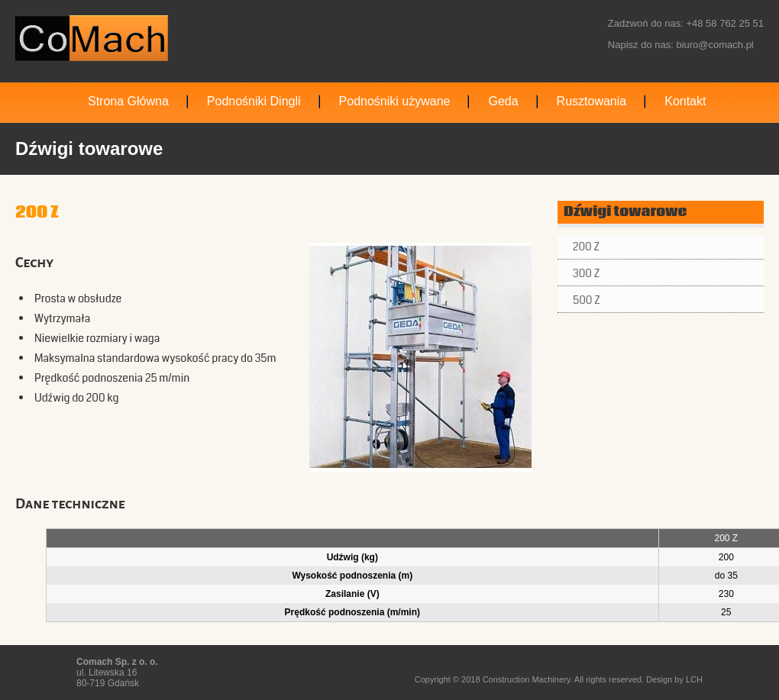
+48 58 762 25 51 (725, 23)
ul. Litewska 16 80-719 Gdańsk (117, 673)
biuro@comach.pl (714, 45)
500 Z (587, 300)
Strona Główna (128, 101)
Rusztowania (592, 101)
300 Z (586, 273)
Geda (503, 101)
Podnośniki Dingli (254, 101)
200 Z (586, 247)
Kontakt (685, 101)
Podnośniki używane (395, 101)
